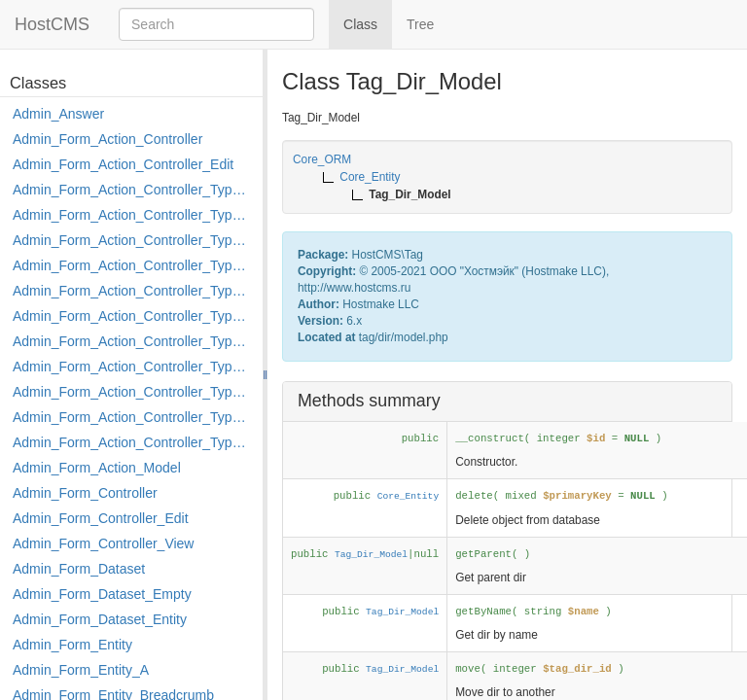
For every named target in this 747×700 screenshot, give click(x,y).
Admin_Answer (58, 114)
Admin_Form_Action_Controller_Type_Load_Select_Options (133, 316)
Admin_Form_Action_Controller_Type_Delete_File (133, 240)
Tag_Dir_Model (371, 555)
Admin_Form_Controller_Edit (101, 518)
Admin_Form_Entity (72, 645)
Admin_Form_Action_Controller (107, 139)
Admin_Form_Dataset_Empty (102, 594)
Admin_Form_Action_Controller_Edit (123, 164)
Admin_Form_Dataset (79, 569)
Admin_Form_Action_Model (97, 468)
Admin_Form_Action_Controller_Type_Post (133, 392)
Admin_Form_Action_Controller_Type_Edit (133, 265)
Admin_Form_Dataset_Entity (100, 619)
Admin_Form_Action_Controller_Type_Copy (133, 215)
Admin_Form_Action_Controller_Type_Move (133, 367)
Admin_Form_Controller (85, 493)
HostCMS (52, 24)
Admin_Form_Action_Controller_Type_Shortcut (133, 442)
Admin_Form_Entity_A (81, 670)
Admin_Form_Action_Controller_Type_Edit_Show (133, 291)
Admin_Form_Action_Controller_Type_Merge (133, 341)
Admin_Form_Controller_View (103, 543)
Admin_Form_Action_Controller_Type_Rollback (133, 417)
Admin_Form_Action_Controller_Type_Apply (133, 190)
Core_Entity (409, 496)
